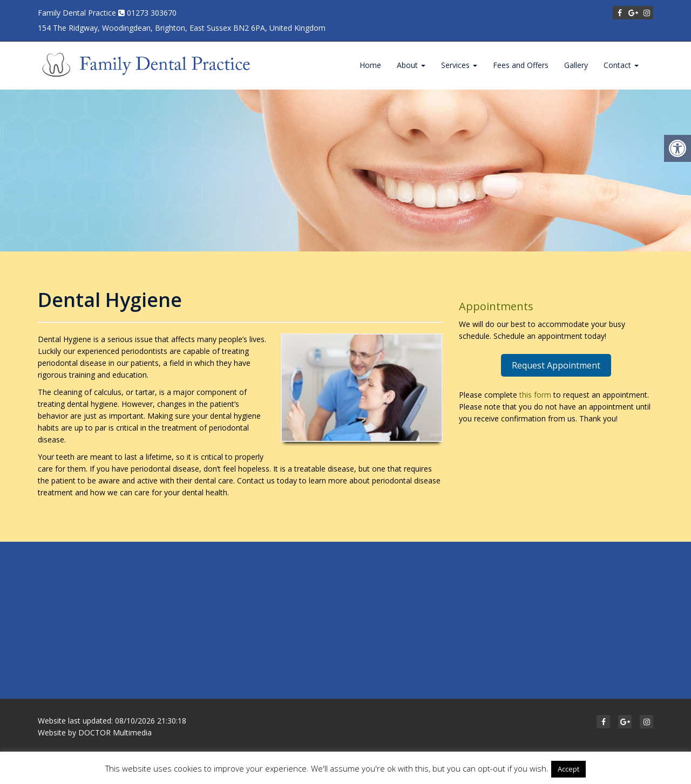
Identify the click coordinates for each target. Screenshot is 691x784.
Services (459, 65)
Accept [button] (568, 769)
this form (535, 395)
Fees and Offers (521, 65)
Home (370, 65)
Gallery (576, 65)
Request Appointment (556, 365)
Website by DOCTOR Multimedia (95, 732)
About (411, 65)
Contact (621, 65)
